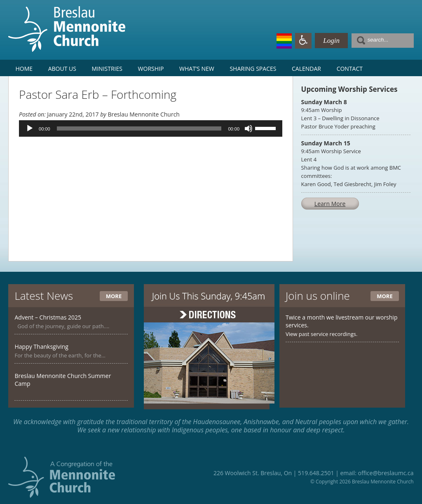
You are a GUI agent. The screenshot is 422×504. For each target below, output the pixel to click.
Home (24, 69)
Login (331, 41)
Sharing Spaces (253, 69)
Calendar (306, 69)
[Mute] (249, 128)
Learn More (330, 204)
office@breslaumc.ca (386, 473)
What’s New (197, 69)
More (114, 296)
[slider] (139, 128)
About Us (62, 69)
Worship (151, 69)
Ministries (107, 69)
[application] (151, 128)
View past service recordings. (322, 334)
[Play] (30, 128)
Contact (350, 69)
